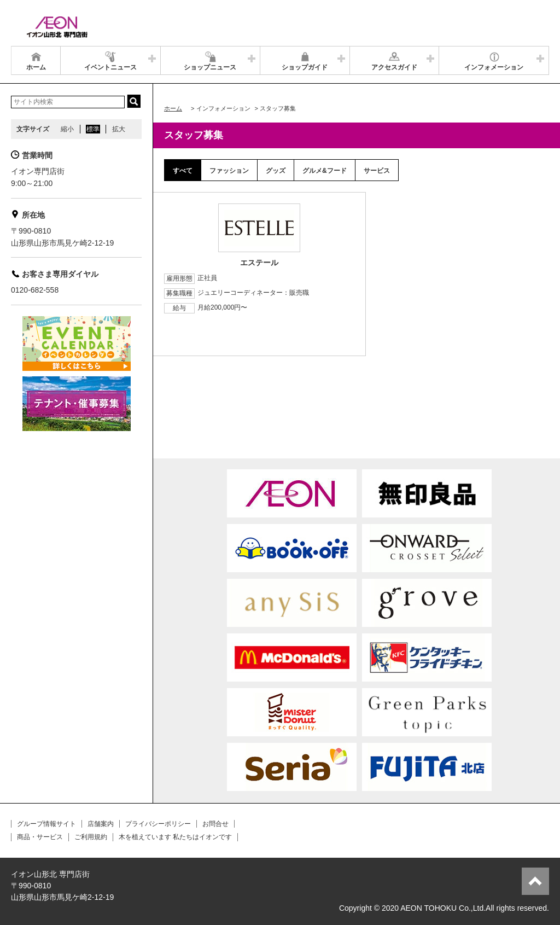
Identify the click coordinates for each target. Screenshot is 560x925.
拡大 (119, 129)
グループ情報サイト (46, 824)
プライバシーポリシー (158, 824)
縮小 (67, 129)
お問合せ (215, 824)
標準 (93, 129)
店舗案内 (101, 824)
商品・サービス (40, 837)
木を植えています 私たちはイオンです (175, 837)
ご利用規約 (91, 837)
